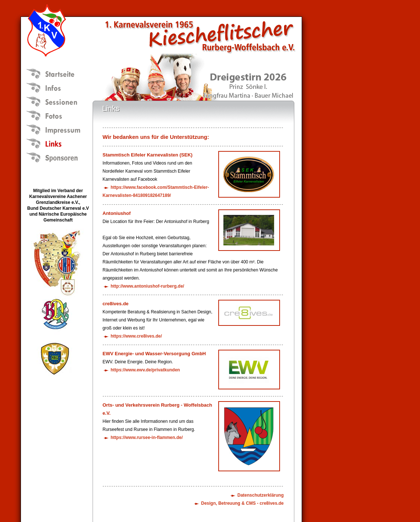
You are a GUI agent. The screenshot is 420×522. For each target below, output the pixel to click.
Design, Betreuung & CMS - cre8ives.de (242, 503)
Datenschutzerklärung (261, 495)
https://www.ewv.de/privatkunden (145, 370)
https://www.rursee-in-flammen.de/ (147, 438)
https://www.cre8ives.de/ (136, 336)
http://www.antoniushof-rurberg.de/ (147, 286)
